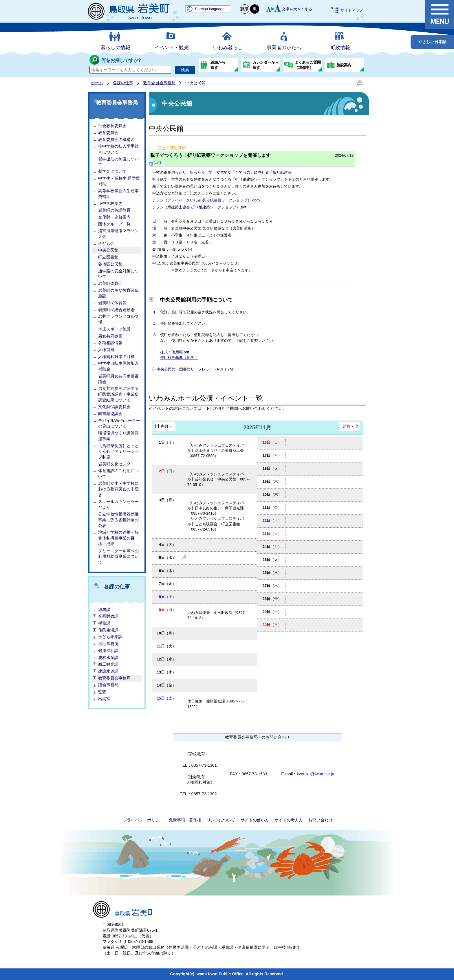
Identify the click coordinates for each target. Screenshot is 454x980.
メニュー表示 (440, 14)
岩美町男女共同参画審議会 (118, 379)
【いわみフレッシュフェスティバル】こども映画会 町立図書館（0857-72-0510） (216, 524)
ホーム (97, 83)
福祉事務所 (108, 644)
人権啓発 (106, 350)
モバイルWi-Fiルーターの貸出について (119, 423)
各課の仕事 (123, 83)
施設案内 (344, 65)
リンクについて (221, 820)
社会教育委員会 (112, 126)
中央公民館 (108, 250)
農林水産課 (108, 658)
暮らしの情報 (116, 48)
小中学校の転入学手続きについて (118, 149)
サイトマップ (352, 10)
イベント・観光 (172, 48)
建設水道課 (108, 671)
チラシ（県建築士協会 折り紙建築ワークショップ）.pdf (199, 207)
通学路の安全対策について (118, 274)
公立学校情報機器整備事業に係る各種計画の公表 (118, 520)
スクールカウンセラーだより (118, 504)
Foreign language (210, 9)
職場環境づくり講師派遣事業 (118, 436)
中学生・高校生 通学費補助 (119, 181)
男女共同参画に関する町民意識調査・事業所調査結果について (118, 394)
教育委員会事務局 (159, 83)
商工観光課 (108, 664)
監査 (102, 692)
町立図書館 (108, 257)
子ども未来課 (110, 637)
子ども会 (106, 243)
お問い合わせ (321, 820)
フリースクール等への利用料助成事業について (118, 556)
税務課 (104, 623)
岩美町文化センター (116, 464)
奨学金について (112, 171)
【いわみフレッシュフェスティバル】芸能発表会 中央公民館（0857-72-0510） (218, 479)
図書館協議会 (110, 414)
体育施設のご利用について (118, 474)
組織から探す (218, 65)
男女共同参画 (110, 336)
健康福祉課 (108, 651)
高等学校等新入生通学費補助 (118, 194)
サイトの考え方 (289, 820)
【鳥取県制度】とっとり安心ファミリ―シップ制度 (118, 451)
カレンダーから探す (266, 65)
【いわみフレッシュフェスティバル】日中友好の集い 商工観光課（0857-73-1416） (216, 508)
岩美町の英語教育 (114, 210)
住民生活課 (108, 630)
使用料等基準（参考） (179, 358)
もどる (156, 163)
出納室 (104, 699)
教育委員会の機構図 (116, 140)
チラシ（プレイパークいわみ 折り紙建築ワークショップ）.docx (206, 200)
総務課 (104, 610)
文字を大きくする (297, 9)
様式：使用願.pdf (175, 352)
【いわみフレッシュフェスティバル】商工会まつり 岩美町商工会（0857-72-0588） (216, 450)
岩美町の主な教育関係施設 (118, 293)
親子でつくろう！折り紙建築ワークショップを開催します (210, 155)
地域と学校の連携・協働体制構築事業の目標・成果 (118, 538)
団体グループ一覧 (114, 224)
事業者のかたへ (284, 48)
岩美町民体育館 (112, 303)
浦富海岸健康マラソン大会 (118, 234)
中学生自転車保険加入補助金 (118, 366)
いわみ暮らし (228, 48)
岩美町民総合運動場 (116, 310)
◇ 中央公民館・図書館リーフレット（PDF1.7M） (194, 369)
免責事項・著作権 (185, 820)
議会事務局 (108, 685)
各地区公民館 (110, 264)
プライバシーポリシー (143, 820)
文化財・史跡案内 (114, 217)
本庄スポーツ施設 (114, 329)
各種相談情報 (110, 343)
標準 (245, 9)
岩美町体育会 (110, 283)
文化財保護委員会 (114, 407)
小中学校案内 (110, 203)
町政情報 (340, 48)
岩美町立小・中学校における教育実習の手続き (118, 489)
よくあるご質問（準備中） (308, 65)
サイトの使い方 (255, 820)
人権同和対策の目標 (116, 357)
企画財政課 (108, 616)
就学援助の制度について (118, 162)
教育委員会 (108, 133)
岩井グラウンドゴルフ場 (118, 319)
